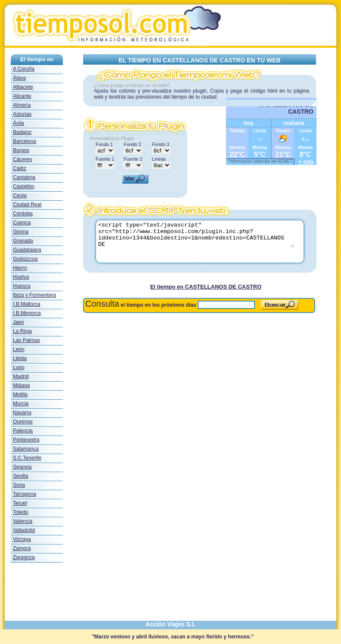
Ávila (19, 123)
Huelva (21, 277)
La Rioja (22, 331)
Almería (22, 105)
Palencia (23, 431)
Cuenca (22, 223)
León (19, 349)
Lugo (19, 367)
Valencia (23, 521)
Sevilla (20, 476)
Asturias (22, 114)
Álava (19, 78)
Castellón (24, 187)
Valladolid (24, 530)
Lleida (20, 358)
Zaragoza (24, 557)
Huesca (22, 286)
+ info (306, 162)
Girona (21, 232)
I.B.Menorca (27, 313)
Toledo (20, 512)
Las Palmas (26, 340)
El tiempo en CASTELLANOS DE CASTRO (206, 287)
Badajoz (22, 132)
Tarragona (25, 494)
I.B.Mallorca (26, 304)
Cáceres (23, 159)
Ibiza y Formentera (34, 295)
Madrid (21, 376)
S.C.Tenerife (27, 458)
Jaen (19, 322)
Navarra (22, 413)
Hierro (20, 268)
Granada (23, 241)
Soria (19, 485)
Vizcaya (22, 539)
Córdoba (23, 214)
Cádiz (20, 168)
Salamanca (26, 449)
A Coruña (24, 69)
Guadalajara (27, 250)
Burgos (21, 150)
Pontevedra (26, 440)
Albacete (23, 87)
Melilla (20, 395)
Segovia (22, 467)
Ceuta (20, 196)
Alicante (22, 96)
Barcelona (25, 141)
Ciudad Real (27, 205)
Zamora (22, 548)
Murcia (21, 404)
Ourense (23, 422)
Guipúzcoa (25, 259)
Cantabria (24, 177)
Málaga (21, 386)
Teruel (20, 503)
